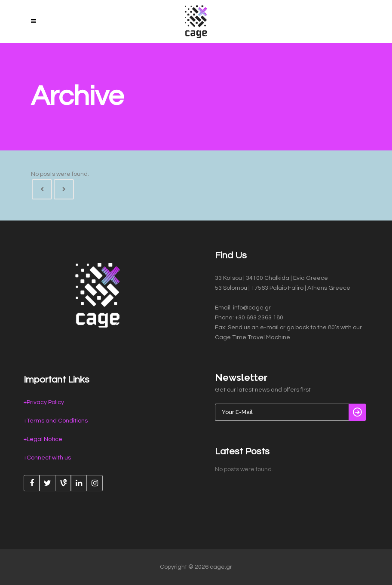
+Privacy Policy (44, 402)
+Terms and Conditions (56, 421)
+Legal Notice (43, 439)
